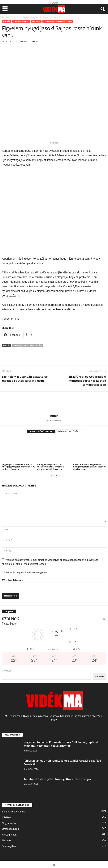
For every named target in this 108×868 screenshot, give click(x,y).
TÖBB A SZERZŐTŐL (68, 430)
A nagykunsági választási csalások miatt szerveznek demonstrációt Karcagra (50, 465)
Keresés (6, 670)
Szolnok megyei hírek (14, 810)
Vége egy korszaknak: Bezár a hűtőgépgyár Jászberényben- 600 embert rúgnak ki (18, 465)
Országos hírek (21, 21)
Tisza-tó (6, 839)
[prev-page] (52, 474)
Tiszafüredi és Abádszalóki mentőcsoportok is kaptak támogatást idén (87, 379)
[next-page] (56, 474)
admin (54, 414)
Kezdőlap (6, 17)
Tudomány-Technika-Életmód (58, 21)
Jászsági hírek (10, 845)
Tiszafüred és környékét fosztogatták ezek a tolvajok (57, 778)
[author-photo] (54, 401)
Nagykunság (9, 822)
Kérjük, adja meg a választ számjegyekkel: (25, 571)
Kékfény (6, 816)
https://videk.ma (54, 419)
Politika (36, 21)
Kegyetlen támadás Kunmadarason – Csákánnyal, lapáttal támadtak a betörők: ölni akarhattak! (61, 742)
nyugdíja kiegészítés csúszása (28, 344)
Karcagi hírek (9, 833)
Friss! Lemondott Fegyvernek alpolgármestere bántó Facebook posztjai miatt (89, 465)
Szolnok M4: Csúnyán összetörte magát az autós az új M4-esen (25, 377)
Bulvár (16, 17)
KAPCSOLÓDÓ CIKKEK (41, 430)
